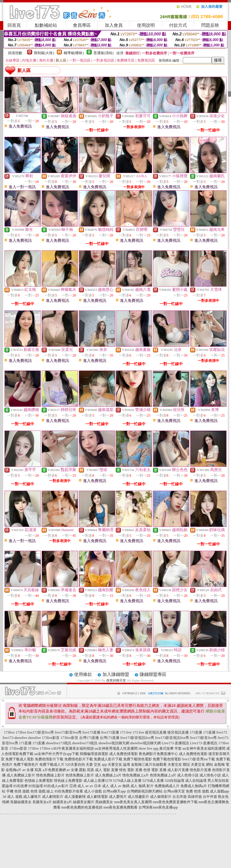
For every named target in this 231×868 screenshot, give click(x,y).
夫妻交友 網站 (202, 765)
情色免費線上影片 (50, 775)
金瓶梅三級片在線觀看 (149, 765)
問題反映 (210, 25)
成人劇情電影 (97, 797)
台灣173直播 (89, 738)
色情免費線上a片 (163, 775)
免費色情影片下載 (49, 759)
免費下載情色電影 (138, 759)
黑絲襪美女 (104, 802)
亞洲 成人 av (79, 786)
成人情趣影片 (138, 797)
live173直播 (91, 732)
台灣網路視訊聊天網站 (145, 791)
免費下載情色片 (26, 765)
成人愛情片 (118, 797)
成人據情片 (32, 797)
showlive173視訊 (58, 743)
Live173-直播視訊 (175, 743)
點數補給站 (46, 25)
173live (9, 732)
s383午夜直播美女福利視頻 (72, 748)
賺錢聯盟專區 (153, 674)
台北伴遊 (180, 797)
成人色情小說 (188, 775)
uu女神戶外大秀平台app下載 (56, 754)
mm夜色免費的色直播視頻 (82, 807)
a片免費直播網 (54, 770)
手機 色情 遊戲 (18, 791)
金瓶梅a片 (14, 770)
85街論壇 (36, 786)
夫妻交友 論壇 (119, 765)
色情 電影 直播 (155, 770)
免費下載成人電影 (20, 759)
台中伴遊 (210, 797)
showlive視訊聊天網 (114, 743)
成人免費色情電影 (124, 754)
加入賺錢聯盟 (116, 674)
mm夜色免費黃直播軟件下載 (175, 802)
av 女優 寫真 (32, 770)
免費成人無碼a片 (194, 786)
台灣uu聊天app (114, 791)
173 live (126, 732)
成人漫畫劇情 (75, 797)
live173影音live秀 (40, 732)
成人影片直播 (178, 770)
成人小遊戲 (93, 791)
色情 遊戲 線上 (42, 791)
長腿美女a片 (42, 802)
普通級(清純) (104, 53)
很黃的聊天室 (116, 680)
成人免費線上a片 (108, 775)
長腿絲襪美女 (21, 802)
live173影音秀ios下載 (199, 759)
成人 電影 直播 (107, 770)
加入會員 (114, 25)
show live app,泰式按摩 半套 (160, 748)
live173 (222, 732)
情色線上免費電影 (68, 781)
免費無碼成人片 (167, 786)
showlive (21, 738)
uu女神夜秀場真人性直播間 (116, 748)
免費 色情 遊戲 (197, 791)
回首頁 (14, 25)
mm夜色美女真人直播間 (133, 802)
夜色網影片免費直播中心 (158, 754)
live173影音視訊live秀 (137, 738)
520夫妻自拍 (75, 765)
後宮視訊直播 (156, 732)
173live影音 (51, 738)
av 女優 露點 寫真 (80, 770)
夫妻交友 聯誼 (179, 765)
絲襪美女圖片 (84, 802)
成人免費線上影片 (21, 775)
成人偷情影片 (161, 797)
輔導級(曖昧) (74, 53)
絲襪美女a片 (62, 802)
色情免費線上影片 (80, 775)
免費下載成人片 (52, 765)
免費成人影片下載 (108, 759)
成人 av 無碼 (120, 786)
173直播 (196, 732)
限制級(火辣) (44, 53)
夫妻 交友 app (96, 765)
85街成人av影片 (56, 786)
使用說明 (146, 25)
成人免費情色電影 (193, 754)
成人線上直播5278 (98, 781)
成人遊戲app (220, 791)
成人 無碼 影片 (142, 786)
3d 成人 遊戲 (13, 797)
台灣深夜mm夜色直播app (158, 807)
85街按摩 (21, 786)
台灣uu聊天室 (174, 791)
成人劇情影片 (53, 797)
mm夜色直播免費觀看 (121, 807)
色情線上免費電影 (39, 781)
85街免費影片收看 (69, 791)
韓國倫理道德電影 (94, 754)
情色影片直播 (200, 770)
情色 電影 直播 (131, 770)
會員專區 (82, 25)
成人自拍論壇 (196, 781)
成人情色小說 (210, 775)
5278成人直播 (153, 781)
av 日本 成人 (99, 786)
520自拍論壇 (174, 781)
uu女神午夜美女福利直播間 (204, 748)
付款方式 (178, 25)
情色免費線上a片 (136, 775)
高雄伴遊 (195, 797)
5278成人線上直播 (127, 781)
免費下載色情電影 (167, 759)
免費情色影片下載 (79, 759)
